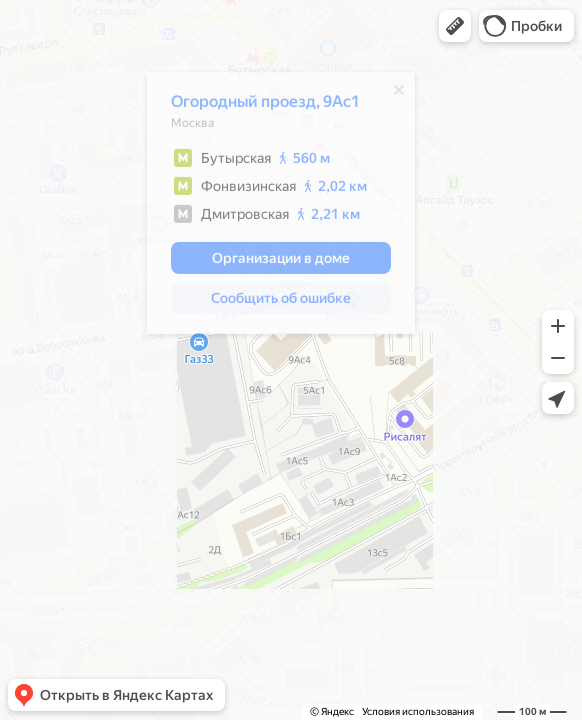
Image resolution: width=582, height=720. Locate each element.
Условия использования (418, 711)
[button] (455, 26)
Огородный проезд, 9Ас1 (253, 106)
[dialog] (269, 208)
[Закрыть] (387, 95)
